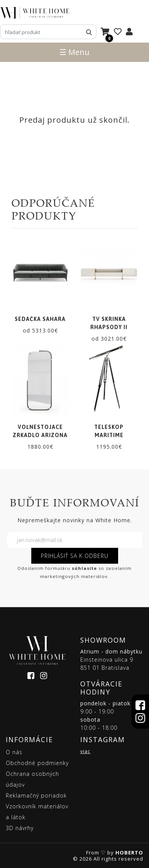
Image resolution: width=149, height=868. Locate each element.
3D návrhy (20, 828)
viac (85, 751)
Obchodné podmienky (37, 763)
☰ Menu (74, 52)
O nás (14, 752)
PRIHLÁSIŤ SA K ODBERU (75, 556)
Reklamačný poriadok (36, 795)
